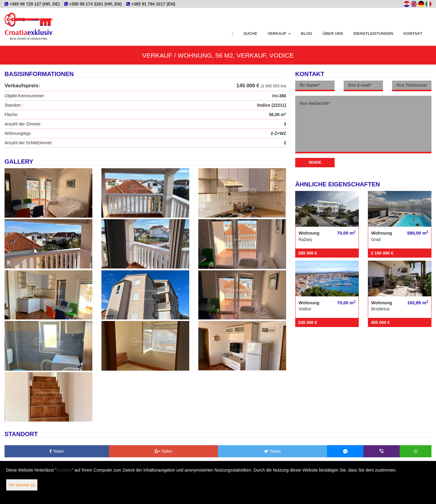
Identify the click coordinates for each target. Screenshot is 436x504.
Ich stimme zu (22, 485)
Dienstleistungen (373, 33)
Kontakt (413, 33)
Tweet (272, 451)
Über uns (333, 33)
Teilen (57, 451)
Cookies (64, 470)
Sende (315, 162)
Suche (250, 33)
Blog (307, 33)
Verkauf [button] (279, 33)
